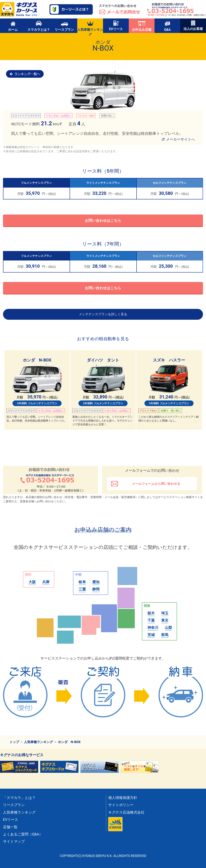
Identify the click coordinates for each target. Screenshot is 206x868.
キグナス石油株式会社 (126, 812)
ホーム (13, 26)
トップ (14, 742)
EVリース (116, 26)
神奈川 (153, 628)
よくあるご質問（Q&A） (23, 834)
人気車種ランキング (90, 27)
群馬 (165, 635)
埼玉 (165, 613)
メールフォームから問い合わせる (156, 484)
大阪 (32, 582)
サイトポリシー (121, 805)
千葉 (151, 620)
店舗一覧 (10, 827)
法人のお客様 (193, 26)
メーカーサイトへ (180, 139)
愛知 (96, 582)
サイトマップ (14, 841)
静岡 (96, 589)
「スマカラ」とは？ (19, 798)
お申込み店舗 (142, 26)
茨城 (151, 635)
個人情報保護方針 (123, 798)
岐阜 (82, 582)
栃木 (151, 613)
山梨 (168, 628)
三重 (82, 589)
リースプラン (64, 26)
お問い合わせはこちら (103, 220)
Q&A (167, 26)
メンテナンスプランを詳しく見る (103, 314)
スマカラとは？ (39, 26)
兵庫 (46, 582)
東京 (165, 620)
